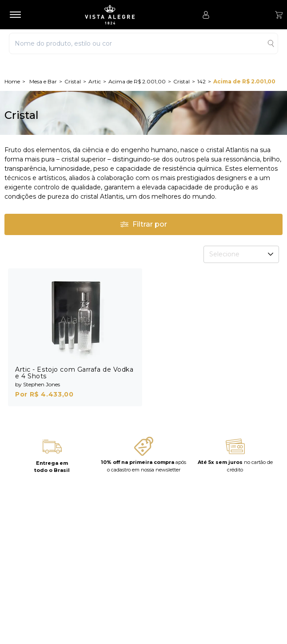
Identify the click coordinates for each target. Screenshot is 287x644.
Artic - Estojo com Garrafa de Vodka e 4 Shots (74, 373)
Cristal (73, 81)
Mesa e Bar (43, 81)
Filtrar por (143, 224)
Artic (95, 81)
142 (201, 81)
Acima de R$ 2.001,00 (137, 81)
